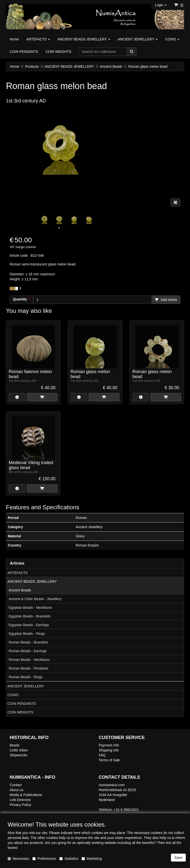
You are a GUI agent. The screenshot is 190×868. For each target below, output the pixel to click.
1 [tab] (59, 228)
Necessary (18, 859)
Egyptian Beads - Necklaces (30, 608)
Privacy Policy (20, 805)
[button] (161, 5)
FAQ (102, 755)
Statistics (69, 859)
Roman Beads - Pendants (28, 668)
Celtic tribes (19, 750)
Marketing (92, 859)
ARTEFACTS (18, 573)
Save (178, 858)
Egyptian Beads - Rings (27, 634)
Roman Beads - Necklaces (29, 660)
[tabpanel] (44, 218)
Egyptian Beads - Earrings (29, 625)
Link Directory (20, 800)
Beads (15, 745)
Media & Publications (26, 795)
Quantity (20, 299)
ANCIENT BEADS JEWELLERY (32, 581)
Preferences (44, 859)
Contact (16, 785)
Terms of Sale (109, 760)
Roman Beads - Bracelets (28, 642)
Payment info (109, 745)
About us (16, 790)
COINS (13, 695)
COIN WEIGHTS (20, 712)
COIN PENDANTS (22, 704)
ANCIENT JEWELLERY (26, 686)
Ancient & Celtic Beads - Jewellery (35, 599)
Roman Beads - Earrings (28, 651)
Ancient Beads (20, 590)
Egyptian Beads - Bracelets (30, 616)
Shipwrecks (19, 755)
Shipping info (109, 750)
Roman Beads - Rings (26, 677)
